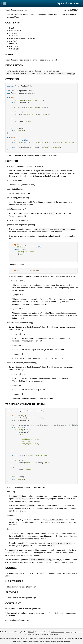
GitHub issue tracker (58, 632)
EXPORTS (13, 36)
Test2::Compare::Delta (54, 176)
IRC (26, 641)
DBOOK (31, 632)
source (21, 10)
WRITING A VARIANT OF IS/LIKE (22, 38)
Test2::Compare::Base (18, 155)
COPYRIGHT (14, 49)
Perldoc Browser (68, 4)
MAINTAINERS (15, 44)
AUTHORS (13, 46)
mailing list (19, 641)
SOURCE (13, 41)
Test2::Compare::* (34, 327)
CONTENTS (13, 23)
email (68, 632)
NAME (12, 28)
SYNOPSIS (14, 33)
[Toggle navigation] (5, 4)
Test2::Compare (12, 10)
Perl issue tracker (77, 639)
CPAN (26, 10)
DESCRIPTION (15, 31)
